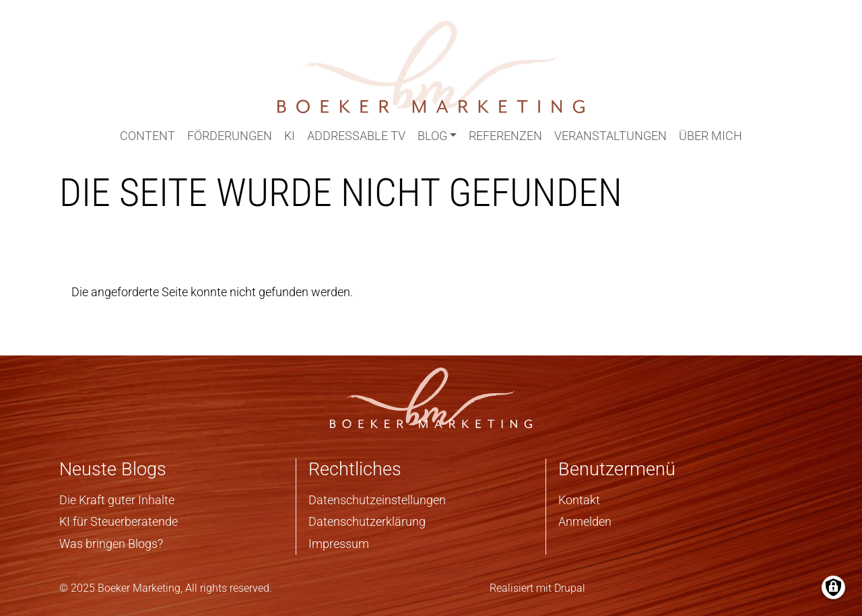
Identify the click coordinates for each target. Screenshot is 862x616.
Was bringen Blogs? (111, 544)
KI (290, 136)
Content (147, 136)
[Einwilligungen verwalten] (833, 587)
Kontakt (579, 500)
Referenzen (505, 136)
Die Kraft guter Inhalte (117, 500)
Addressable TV (356, 136)
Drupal (570, 588)
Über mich (710, 136)
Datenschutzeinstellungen (377, 500)
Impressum (339, 544)
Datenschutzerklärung (367, 521)
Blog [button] (432, 136)
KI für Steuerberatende (119, 521)
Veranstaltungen (610, 136)
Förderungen (230, 136)
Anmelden (585, 521)
